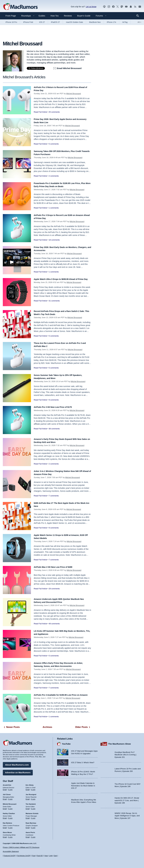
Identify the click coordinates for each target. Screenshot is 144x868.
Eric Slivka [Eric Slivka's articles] (30, 784)
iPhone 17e (112, 22)
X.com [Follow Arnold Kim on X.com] (10, 788)
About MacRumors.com (17, 763)
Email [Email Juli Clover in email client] (5, 798)
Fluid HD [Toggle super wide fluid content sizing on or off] (40, 856)
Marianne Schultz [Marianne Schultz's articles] (32, 812)
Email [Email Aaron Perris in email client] (28, 836)
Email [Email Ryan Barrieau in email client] (28, 826)
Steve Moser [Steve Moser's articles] (7, 831)
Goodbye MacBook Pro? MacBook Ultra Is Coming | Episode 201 (125, 753)
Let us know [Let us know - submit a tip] (91, 7)
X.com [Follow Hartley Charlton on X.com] (10, 817)
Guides (42, 16)
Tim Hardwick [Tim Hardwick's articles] (31, 803)
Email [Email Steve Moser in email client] (5, 836)
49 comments (54, 624)
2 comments (54, 176)
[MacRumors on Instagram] (109, 7)
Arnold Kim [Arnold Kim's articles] (7, 784)
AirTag (125, 22)
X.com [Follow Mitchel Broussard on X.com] (10, 807)
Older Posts (83, 727)
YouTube (66, 742)
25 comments (54, 112)
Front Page (11, 16)
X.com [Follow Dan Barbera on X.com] (10, 826)
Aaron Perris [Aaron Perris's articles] (30, 831)
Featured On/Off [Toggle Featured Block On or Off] (9, 856)
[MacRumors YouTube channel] (126, 7)
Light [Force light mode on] (51, 856)
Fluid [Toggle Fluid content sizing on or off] (34, 856)
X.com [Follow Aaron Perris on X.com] (33, 836)
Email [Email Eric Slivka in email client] (28, 788)
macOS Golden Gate (74, 22)
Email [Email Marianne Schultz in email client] (28, 817)
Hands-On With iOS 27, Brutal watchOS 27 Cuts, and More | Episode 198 (127, 799)
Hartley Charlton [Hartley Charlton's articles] (9, 812)
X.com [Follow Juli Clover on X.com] (10, 798)
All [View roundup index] (139, 22)
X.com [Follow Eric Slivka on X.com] (33, 788)
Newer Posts (11, 727)
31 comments (54, 304)
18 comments (54, 240)
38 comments (54, 429)
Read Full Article (40, 112)
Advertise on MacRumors (18, 771)
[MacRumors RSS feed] (135, 7)
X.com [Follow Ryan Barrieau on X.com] (33, 826)
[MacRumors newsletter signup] (140, 7)
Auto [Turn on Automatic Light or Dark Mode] (46, 856)
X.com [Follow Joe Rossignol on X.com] (33, 798)
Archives (47, 727)
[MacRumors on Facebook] (113, 7)
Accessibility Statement (11, 851)
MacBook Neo (95, 22)
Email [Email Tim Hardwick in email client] (28, 807)
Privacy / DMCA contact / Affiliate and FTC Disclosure (21, 847)
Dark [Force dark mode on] (55, 856)
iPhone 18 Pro (11, 22)
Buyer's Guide (84, 16)
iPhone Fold (28, 22)
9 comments (54, 400)
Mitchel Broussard (74, 94)
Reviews (68, 16)
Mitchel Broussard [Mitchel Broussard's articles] (10, 803)
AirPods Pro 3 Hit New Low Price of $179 (57, 407)
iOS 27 (42, 22)
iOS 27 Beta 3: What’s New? (83, 769)
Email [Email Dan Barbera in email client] (5, 826)
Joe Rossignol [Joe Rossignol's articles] (31, 793)
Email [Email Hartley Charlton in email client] (5, 817)
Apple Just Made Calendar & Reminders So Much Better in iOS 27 (83, 799)
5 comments (54, 144)
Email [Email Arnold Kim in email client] (5, 788)
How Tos (54, 16)
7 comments (54, 496)
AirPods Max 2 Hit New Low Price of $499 (57, 567)
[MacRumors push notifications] (131, 7)
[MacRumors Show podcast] (104, 7)
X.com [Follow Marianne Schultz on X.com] (33, 817)
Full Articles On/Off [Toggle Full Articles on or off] (23, 856)
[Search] (139, 16)
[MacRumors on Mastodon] (122, 7)
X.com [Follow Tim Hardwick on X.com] (33, 807)
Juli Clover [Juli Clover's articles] (7, 793)
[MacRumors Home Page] (20, 7)
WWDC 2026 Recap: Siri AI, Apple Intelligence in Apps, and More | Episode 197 (127, 814)
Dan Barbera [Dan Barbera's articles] (7, 822)
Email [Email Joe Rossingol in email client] (28, 798)
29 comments (54, 589)
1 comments (54, 208)
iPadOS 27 (55, 22)
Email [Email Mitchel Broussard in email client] (5, 807)
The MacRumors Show (119, 742)
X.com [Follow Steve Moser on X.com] (10, 836)
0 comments (54, 656)
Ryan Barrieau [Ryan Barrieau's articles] (31, 822)
